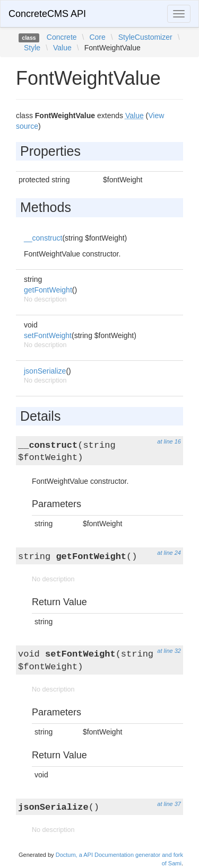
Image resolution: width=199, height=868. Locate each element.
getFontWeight (48, 290)
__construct (43, 238)
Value (62, 48)
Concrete (62, 37)
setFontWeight (48, 335)
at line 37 (169, 804)
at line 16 (169, 441)
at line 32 (169, 651)
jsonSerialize (45, 371)
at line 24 (169, 553)
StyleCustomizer (145, 37)
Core (97, 37)
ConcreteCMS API (47, 14)
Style (32, 48)
